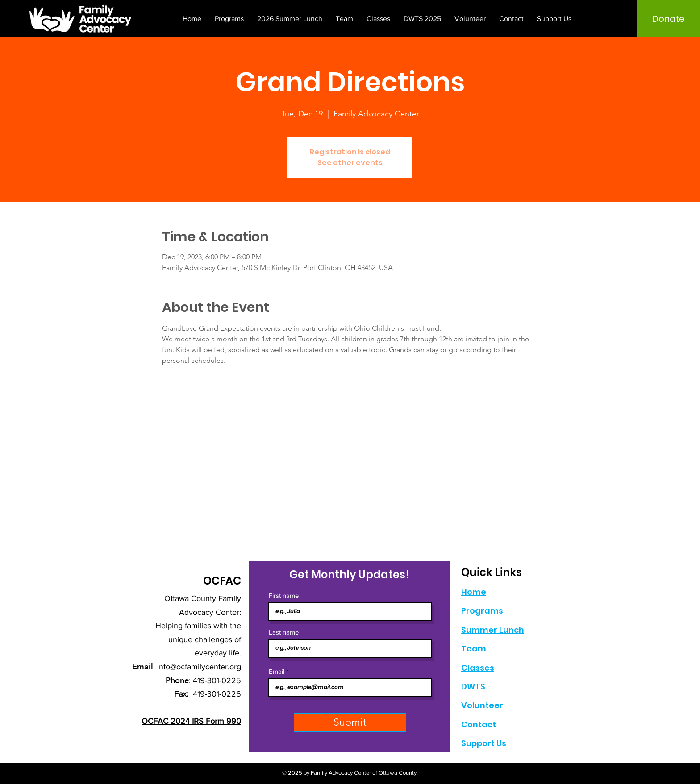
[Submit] (350, 723)
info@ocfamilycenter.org (199, 667)
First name (284, 595)
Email (277, 671)
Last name (284, 632)
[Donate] (669, 19)
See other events (350, 163)
